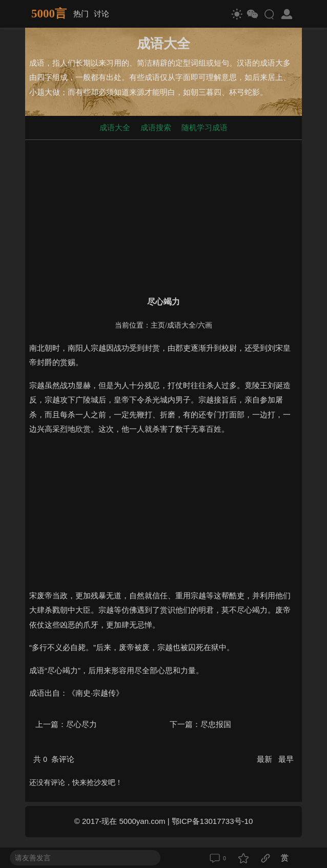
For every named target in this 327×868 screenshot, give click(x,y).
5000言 (49, 14)
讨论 (101, 14)
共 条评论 (54, 759)
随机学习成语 (205, 127)
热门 (81, 14)
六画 (205, 325)
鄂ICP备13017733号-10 (212, 821)
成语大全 (115, 127)
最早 (286, 759)
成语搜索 (156, 127)
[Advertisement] (163, 216)
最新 (265, 759)
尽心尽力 (81, 724)
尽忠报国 (216, 724)
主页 (158, 325)
